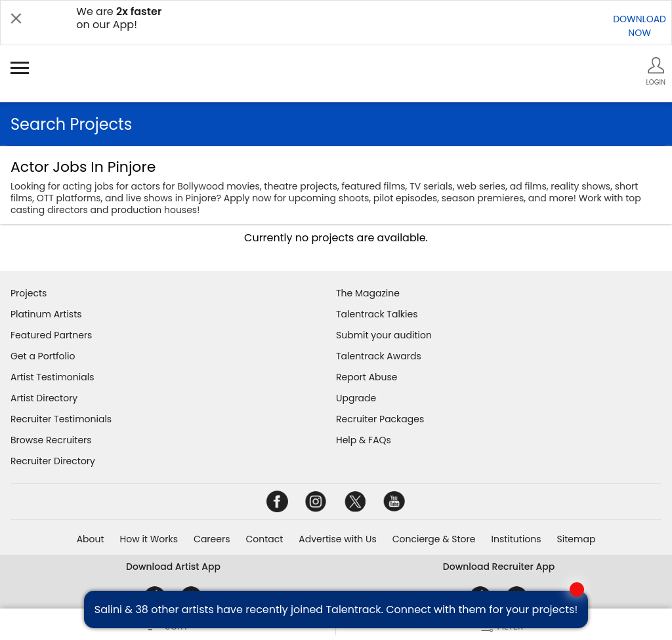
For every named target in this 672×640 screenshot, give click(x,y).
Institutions (516, 539)
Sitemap (577, 539)
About (91, 539)
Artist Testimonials (52, 377)
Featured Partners (51, 335)
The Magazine (368, 293)
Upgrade (356, 398)
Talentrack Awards (379, 356)
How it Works (149, 539)
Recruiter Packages (380, 419)
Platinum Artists (46, 314)
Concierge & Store (434, 539)
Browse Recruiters (51, 440)
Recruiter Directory (53, 461)
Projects (29, 293)
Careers (212, 539)
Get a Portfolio (43, 356)
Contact (264, 539)
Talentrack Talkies (377, 314)
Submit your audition (384, 335)
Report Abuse (367, 377)
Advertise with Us (337, 539)
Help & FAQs (364, 440)
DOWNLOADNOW (640, 26)
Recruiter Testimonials (61, 419)
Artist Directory (44, 398)
